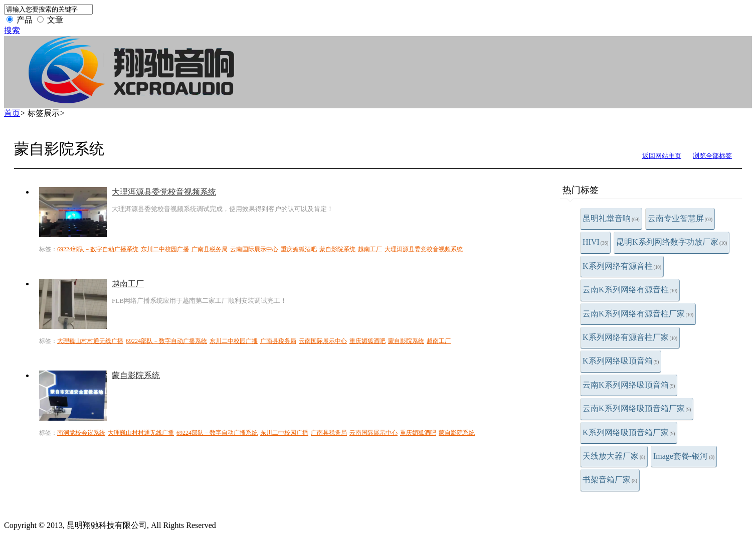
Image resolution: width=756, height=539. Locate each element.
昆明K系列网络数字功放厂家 (672, 242)
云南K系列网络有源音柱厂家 (638, 314)
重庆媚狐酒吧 (299, 249)
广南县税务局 (210, 249)
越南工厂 (370, 249)
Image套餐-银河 (684, 456)
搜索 (12, 30)
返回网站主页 (662, 156)
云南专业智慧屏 (680, 218)
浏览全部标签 (712, 156)
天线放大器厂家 (614, 456)
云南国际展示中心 (254, 249)
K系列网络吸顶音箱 (621, 361)
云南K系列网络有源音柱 (630, 290)
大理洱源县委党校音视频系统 (164, 192)
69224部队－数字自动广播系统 (98, 249)
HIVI (595, 242)
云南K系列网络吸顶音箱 (629, 385)
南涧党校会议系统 (81, 433)
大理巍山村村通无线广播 (90, 341)
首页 (12, 113)
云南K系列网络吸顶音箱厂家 (637, 408)
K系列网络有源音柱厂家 (630, 337)
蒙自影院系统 (337, 249)
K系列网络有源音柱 (622, 266)
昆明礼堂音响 (611, 218)
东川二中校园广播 (165, 249)
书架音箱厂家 (610, 480)
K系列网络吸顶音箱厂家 (629, 432)
